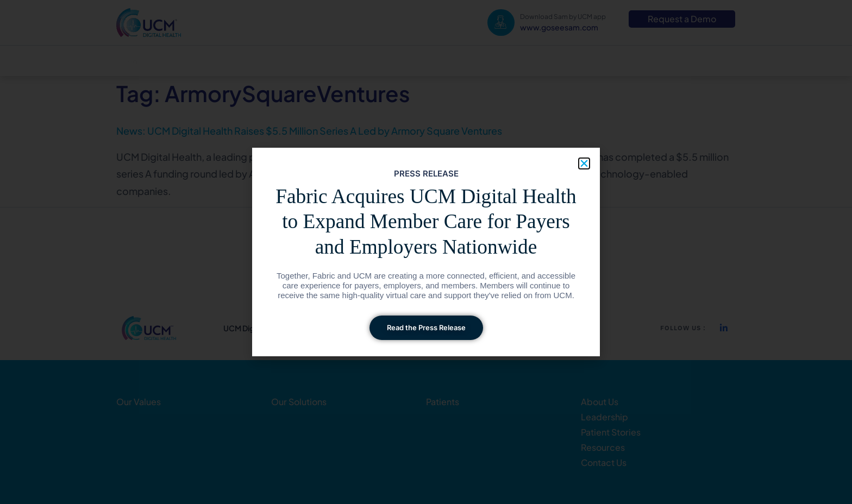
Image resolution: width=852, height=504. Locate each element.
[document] (426, 252)
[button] (584, 163)
